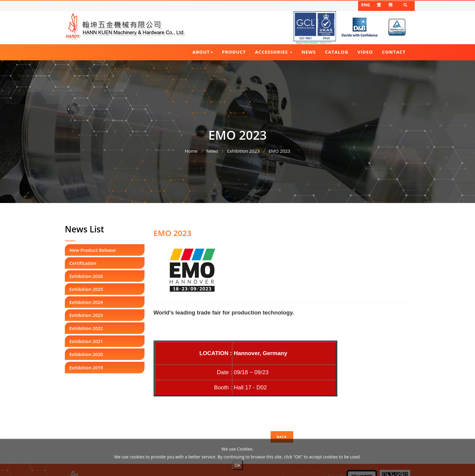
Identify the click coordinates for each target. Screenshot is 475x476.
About (203, 52)
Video (365, 52)
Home (191, 149)
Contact (394, 52)
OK (237, 465)
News (309, 52)
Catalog (337, 52)
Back (282, 437)
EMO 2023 (279, 149)
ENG (365, 5)
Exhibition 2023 (243, 149)
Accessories (274, 52)
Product (234, 52)
